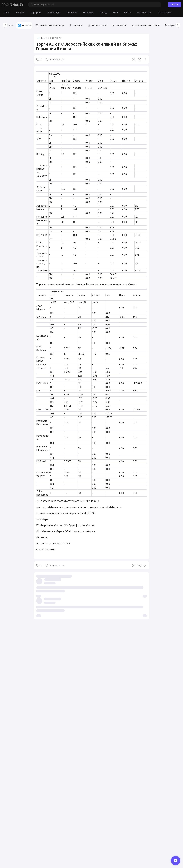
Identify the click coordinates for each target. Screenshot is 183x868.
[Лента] (127, 13)
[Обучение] (72, 13)
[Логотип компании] (13, 5)
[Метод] (103, 13)
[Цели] (7, 13)
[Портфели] (36, 13)
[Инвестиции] (54, 13)
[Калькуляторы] (144, 13)
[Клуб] (115, 13)
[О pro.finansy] (164, 13)
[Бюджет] (20, 13)
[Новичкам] (88, 13)
